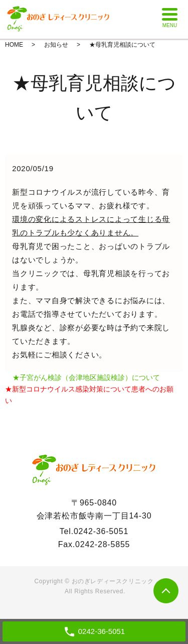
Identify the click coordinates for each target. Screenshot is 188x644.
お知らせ (56, 45)
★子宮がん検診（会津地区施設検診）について (86, 377)
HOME (14, 45)
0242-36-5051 (101, 531)
